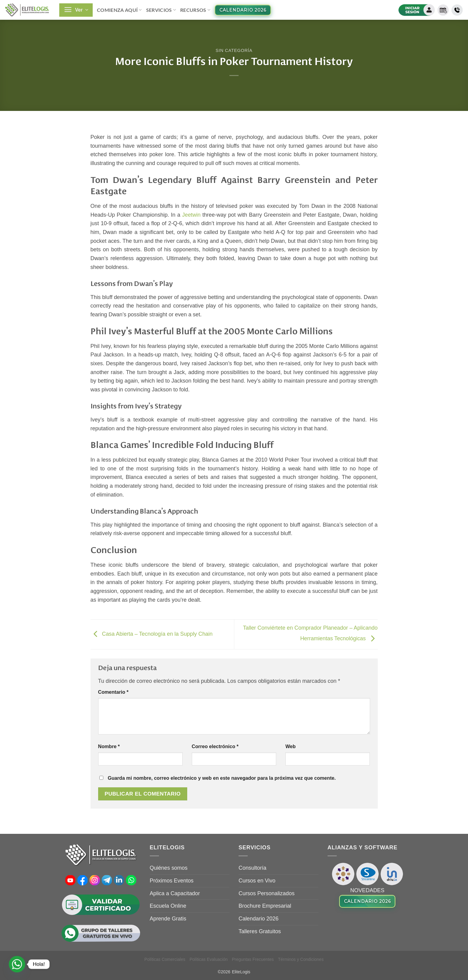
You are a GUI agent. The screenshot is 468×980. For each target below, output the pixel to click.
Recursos (195, 10)
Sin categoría (234, 50)
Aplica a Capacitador (175, 893)
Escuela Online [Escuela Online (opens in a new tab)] (168, 906)
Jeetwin (191, 215)
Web (291, 746)
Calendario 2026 (258, 919)
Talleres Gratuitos (260, 931)
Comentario (113, 692)
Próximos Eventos (172, 881)
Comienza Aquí (119, 10)
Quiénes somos (169, 868)
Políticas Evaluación (209, 959)
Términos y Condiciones (301, 959)
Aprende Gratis (168, 919)
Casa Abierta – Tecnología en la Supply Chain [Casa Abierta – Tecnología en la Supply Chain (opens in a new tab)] (152, 634)
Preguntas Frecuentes (253, 959)
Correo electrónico (215, 746)
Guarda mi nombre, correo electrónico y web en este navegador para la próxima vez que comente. (222, 778)
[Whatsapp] (17, 964)
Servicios (161, 10)
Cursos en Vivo (257, 881)
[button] (76, 10)
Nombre (109, 746)
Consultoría (253, 868)
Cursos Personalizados (267, 893)
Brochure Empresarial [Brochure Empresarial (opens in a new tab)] (265, 906)
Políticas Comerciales (165, 959)
